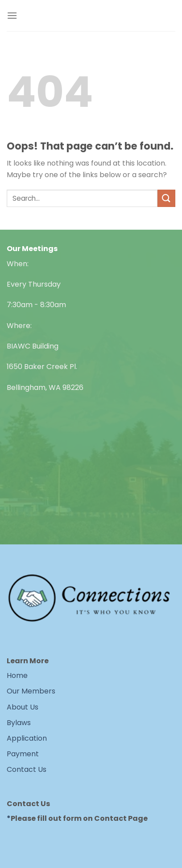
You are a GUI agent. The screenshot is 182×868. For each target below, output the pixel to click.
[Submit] (166, 198)
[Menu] (12, 15)
